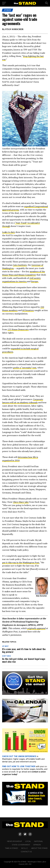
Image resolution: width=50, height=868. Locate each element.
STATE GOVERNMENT (21, 845)
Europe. (35, 281)
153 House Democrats (18, 329)
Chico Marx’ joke (21, 502)
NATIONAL (39, 841)
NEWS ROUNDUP (15, 841)
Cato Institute (20, 265)
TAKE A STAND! (12, 848)
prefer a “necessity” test (25, 368)
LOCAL (28, 841)
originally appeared (36, 628)
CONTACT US (26, 852)
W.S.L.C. (25, 848)
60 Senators (28, 310)
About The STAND (39, 848)
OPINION (37, 845)
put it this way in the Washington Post (21, 562)
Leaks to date (9, 232)
